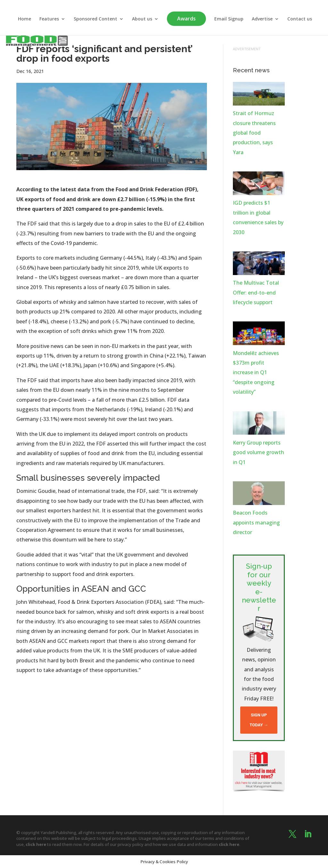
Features (49, 19)
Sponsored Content (95, 19)
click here (36, 844)
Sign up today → (259, 720)
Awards (186, 19)
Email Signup (229, 19)
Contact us (300, 19)
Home (25, 19)
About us (142, 19)
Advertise (262, 19)
